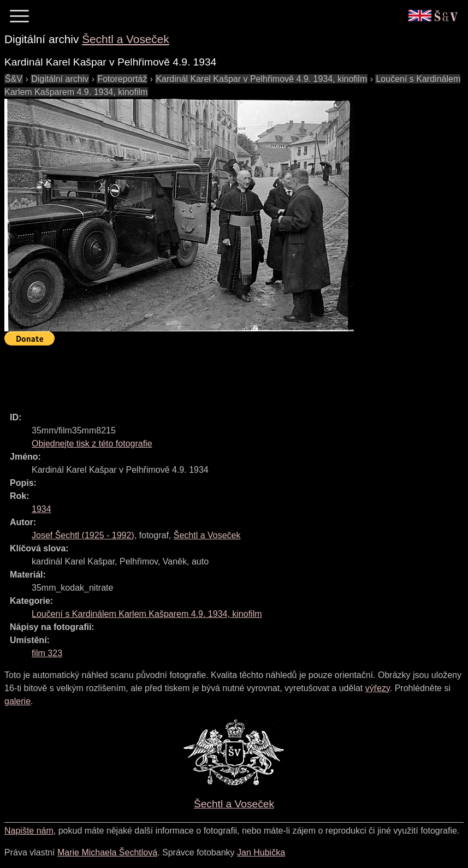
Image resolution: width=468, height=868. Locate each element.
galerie (17, 701)
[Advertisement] (203, 374)
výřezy (378, 688)
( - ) (83, 535)
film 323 (47, 653)
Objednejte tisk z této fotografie (92, 444)
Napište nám (29, 831)
